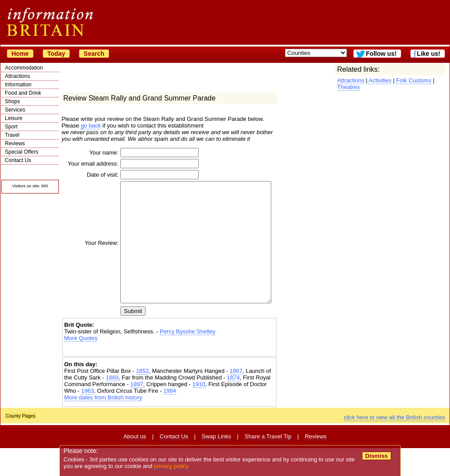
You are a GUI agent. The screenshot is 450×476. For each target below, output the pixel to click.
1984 (170, 419)
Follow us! (381, 54)
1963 (87, 419)
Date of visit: (90, 179)
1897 (137, 412)
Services (15, 110)
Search (94, 54)
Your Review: (89, 259)
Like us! (429, 54)
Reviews (15, 143)
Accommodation (24, 68)
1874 (233, 405)
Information (18, 85)
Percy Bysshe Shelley (188, 359)
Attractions (17, 76)
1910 (199, 412)
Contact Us (18, 160)
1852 (142, 399)
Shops (12, 101)
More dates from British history (103, 425)
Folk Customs (413, 80)
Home (20, 54)
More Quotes (81, 366)
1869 (112, 405)
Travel (12, 135)
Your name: (91, 153)
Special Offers (21, 152)
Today (56, 54)
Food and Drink (23, 93)
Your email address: (92, 166)
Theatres (348, 87)
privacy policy (171, 466)
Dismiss (376, 456)
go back (91, 126)
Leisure (13, 118)
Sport (11, 127)
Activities (380, 80)
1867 (236, 399)
